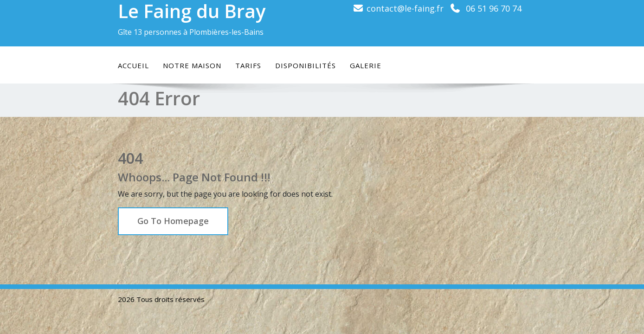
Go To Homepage (173, 221)
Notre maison (192, 65)
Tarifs (248, 65)
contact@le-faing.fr (405, 8)
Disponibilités (306, 65)
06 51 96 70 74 (494, 8)
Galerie (366, 65)
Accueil (133, 65)
